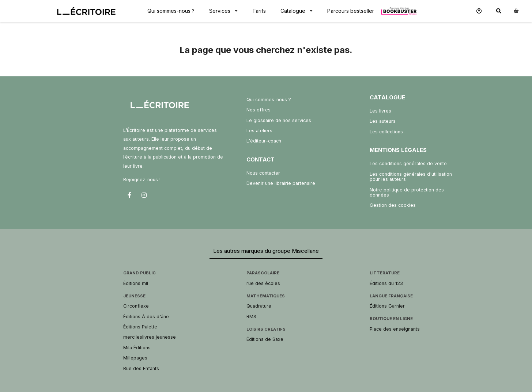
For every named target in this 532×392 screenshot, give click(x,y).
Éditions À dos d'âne (146, 317)
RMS (251, 317)
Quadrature (259, 306)
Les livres (380, 111)
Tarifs (259, 11)
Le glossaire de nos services (279, 120)
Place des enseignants (395, 329)
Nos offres (259, 110)
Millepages (135, 358)
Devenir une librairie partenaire (281, 183)
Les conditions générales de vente (408, 163)
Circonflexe (136, 306)
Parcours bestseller (351, 11)
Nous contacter (263, 173)
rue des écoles (263, 283)
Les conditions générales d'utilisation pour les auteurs (411, 177)
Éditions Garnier (387, 306)
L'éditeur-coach (264, 141)
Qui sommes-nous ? (171, 11)
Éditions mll (136, 283)
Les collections (386, 132)
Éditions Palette (140, 327)
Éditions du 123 (386, 283)
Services (220, 11)
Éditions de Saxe (265, 339)
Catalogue (293, 11)
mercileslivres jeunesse (150, 337)
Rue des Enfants (141, 368)
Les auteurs (383, 121)
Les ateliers (259, 131)
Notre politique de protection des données (407, 192)
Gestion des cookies (393, 205)
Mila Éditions (137, 348)
